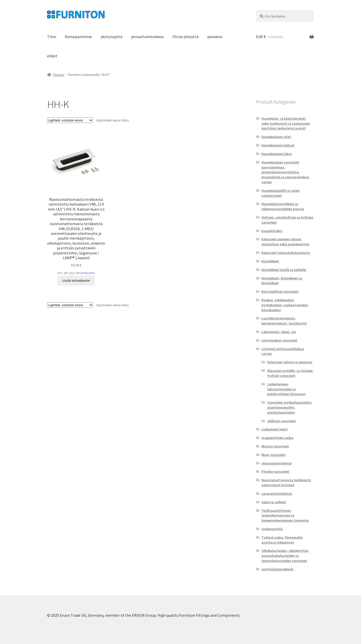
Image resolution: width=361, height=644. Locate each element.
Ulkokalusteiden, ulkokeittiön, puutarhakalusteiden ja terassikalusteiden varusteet (285, 556)
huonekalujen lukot (277, 154)
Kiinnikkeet (270, 261)
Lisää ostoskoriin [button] (76, 280)
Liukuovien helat (275, 429)
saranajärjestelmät (277, 494)
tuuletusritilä (272, 529)
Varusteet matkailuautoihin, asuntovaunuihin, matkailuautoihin (290, 407)
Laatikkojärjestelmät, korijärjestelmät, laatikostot (284, 321)
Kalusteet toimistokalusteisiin (286, 253)
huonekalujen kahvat (278, 145)
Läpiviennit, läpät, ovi (279, 332)
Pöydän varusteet (275, 471)
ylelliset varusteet (282, 421)
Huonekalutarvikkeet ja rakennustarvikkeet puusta (283, 206)
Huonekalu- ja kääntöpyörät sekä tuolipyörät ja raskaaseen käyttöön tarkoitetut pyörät (286, 123)
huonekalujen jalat (276, 137)
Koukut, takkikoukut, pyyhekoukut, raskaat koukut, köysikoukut (285, 305)
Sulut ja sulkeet (274, 502)
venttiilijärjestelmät (278, 569)
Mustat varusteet (275, 446)
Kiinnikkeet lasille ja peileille (284, 270)
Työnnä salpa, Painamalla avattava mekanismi (282, 540)
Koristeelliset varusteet (280, 291)
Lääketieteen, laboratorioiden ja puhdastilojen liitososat (286, 389)
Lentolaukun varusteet (279, 340)
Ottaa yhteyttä (186, 37)
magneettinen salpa (277, 438)
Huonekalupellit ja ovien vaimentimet (281, 193)
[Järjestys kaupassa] (70, 120)
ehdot (52, 56)
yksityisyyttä (111, 37)
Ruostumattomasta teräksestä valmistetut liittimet (286, 482)
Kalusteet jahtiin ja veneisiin (290, 362)
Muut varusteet (274, 455)
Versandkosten (85, 273)
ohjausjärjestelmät (277, 463)
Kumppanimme (78, 37)
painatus (215, 37)
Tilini (52, 37)
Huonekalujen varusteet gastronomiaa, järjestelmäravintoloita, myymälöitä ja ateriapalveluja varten (285, 172)
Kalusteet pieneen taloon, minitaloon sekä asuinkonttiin (285, 242)
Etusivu (59, 75)
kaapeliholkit (272, 231)
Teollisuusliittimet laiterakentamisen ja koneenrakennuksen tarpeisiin (285, 516)
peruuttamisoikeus (147, 37)
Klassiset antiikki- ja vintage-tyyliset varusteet (290, 373)
